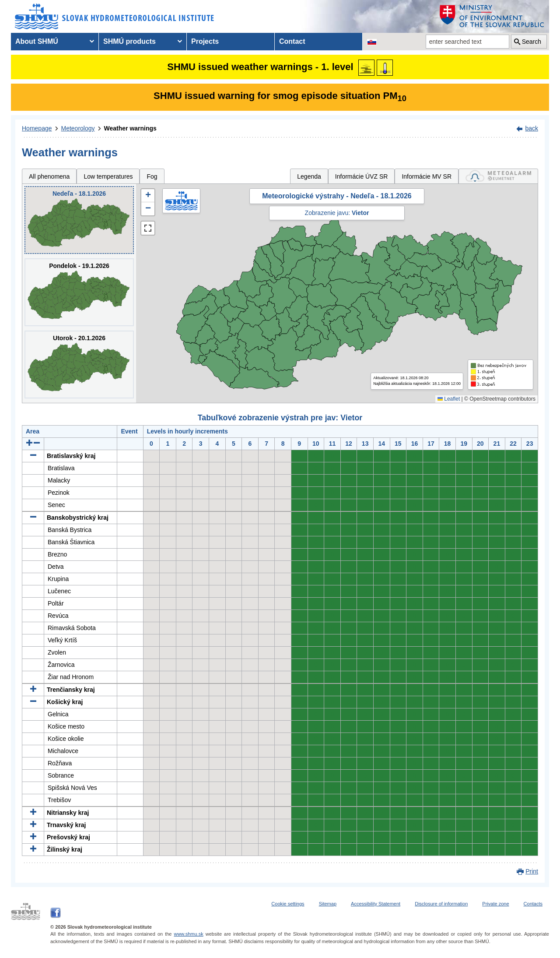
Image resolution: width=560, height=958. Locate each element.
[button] (148, 196)
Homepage (37, 128)
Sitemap (328, 904)
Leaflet (449, 399)
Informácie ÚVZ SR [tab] (362, 176)
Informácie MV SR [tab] (427, 176)
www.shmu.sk (188, 934)
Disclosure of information (441, 904)
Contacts (533, 904)
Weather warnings (130, 128)
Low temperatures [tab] (108, 176)
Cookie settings (288, 904)
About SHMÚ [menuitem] (37, 41)
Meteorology (78, 128)
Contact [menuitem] (292, 41)
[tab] (498, 176)
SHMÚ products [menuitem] (129, 41)
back (532, 128)
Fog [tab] (152, 176)
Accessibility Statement (376, 904)
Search (532, 42)
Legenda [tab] (309, 176)
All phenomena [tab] (49, 176)
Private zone (495, 904)
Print (532, 871)
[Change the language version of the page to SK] (372, 42)
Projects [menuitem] (205, 41)
